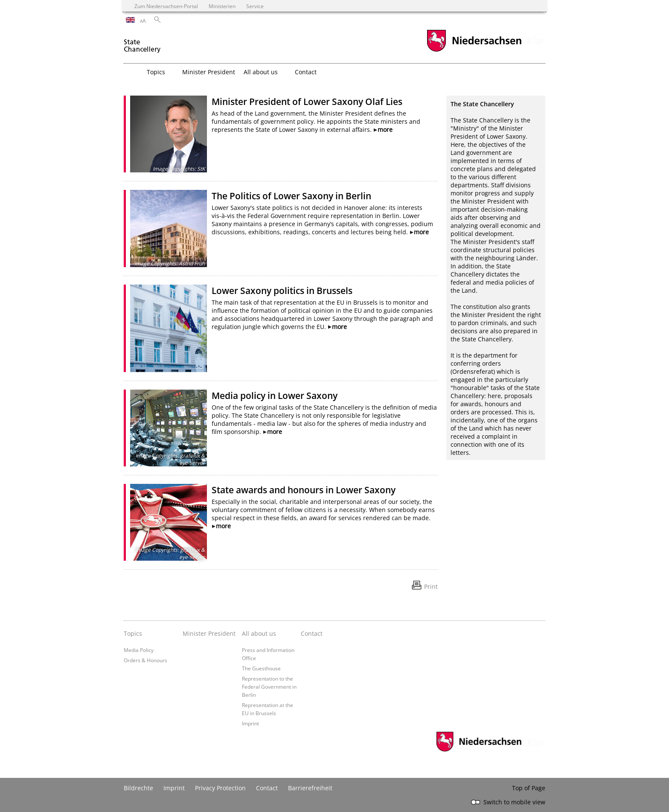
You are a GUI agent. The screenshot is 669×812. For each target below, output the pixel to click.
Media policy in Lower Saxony (275, 396)
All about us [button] (261, 72)
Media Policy (139, 650)
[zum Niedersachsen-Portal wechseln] (474, 51)
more (385, 130)
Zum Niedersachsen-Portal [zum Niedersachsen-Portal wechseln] (166, 6)
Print (431, 586)
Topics (133, 633)
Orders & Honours (145, 660)
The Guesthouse (261, 668)
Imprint (250, 723)
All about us (259, 633)
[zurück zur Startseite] (142, 42)
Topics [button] (156, 72)
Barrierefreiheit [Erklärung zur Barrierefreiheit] (310, 788)
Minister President (209, 72)
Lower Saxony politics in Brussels (282, 291)
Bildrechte (138, 788)
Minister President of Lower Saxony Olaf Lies (307, 102)
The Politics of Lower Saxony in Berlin (291, 196)
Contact (306, 72)
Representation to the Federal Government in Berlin (269, 687)
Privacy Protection (220, 788)
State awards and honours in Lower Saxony (304, 490)
